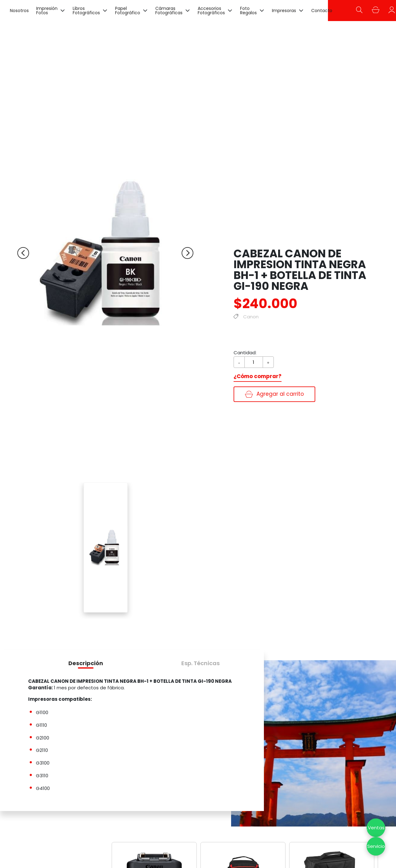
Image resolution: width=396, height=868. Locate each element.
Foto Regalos (248, 11)
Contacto (322, 11)
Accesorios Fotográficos (211, 11)
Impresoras (284, 11)
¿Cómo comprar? (258, 376)
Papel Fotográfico (128, 11)
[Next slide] (187, 253)
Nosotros (19, 11)
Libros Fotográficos (86, 11)
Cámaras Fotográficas (169, 11)
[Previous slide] (23, 253)
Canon (251, 317)
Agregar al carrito (274, 394)
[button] (86, 663)
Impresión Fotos (47, 11)
